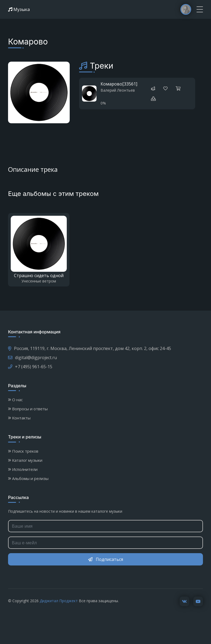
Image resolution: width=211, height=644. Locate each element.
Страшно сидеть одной (39, 276)
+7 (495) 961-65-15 (30, 367)
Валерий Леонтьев (118, 90)
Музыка (19, 9)
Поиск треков (23, 451)
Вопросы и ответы (28, 409)
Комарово (111, 84)
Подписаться (106, 559)
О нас (15, 400)
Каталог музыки (25, 460)
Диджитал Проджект (59, 600)
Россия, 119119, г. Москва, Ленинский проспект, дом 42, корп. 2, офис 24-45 (90, 348)
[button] (153, 99)
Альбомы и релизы (28, 478)
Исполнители (23, 469)
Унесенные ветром (39, 281)
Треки (102, 66)
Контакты (19, 418)
